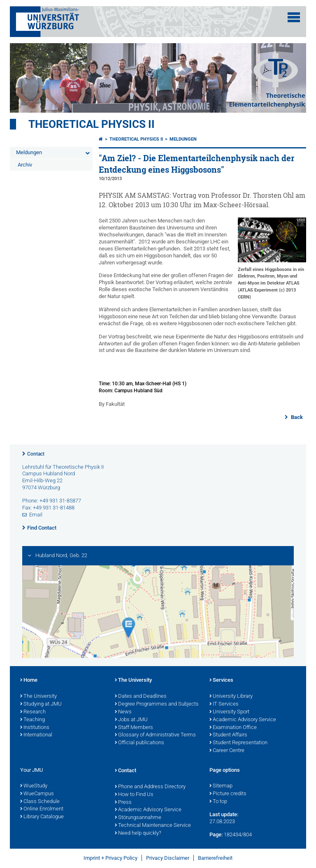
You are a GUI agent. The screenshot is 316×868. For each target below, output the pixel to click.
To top (218, 802)
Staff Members (134, 728)
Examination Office (233, 728)
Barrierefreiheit (215, 858)
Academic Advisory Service (243, 720)
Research (33, 712)
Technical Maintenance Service (153, 826)
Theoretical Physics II (92, 124)
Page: (216, 834)
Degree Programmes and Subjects (157, 704)
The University (38, 697)
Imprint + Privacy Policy (110, 858)
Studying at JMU (41, 704)
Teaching (33, 720)
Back (296, 417)
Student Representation (238, 743)
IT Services (224, 704)
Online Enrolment (42, 809)
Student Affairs (228, 735)
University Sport (229, 712)
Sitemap (221, 786)
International (36, 735)
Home (29, 681)
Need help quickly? (138, 833)
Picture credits (228, 794)
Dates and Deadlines (141, 697)
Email (36, 515)
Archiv (25, 165)
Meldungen (29, 152)
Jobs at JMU (131, 720)
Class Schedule (40, 802)
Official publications (139, 743)
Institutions (35, 728)
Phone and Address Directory (150, 787)
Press (123, 803)
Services (221, 681)
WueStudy (34, 786)
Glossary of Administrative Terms (155, 735)
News (123, 712)
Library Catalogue (42, 817)
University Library (231, 697)
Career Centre (227, 751)
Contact (36, 454)
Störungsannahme (138, 818)
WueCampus (37, 794)
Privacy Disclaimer (168, 858)
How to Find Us (134, 795)
